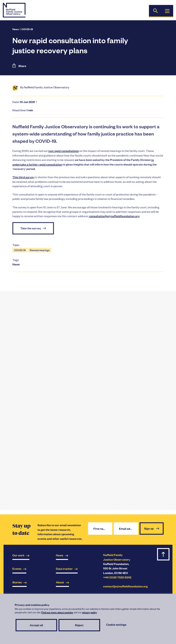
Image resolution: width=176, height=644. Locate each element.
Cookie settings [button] (116, 625)
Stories (20, 582)
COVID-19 (27, 29)
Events (19, 569)
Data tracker (67, 569)
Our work (21, 555)
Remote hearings (40, 250)
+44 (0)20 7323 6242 (117, 577)
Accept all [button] (36, 625)
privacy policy (90, 612)
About (62, 582)
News (16, 29)
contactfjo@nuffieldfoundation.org (125, 586)
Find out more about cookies (57, 612)
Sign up (152, 528)
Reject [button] (79, 625)
